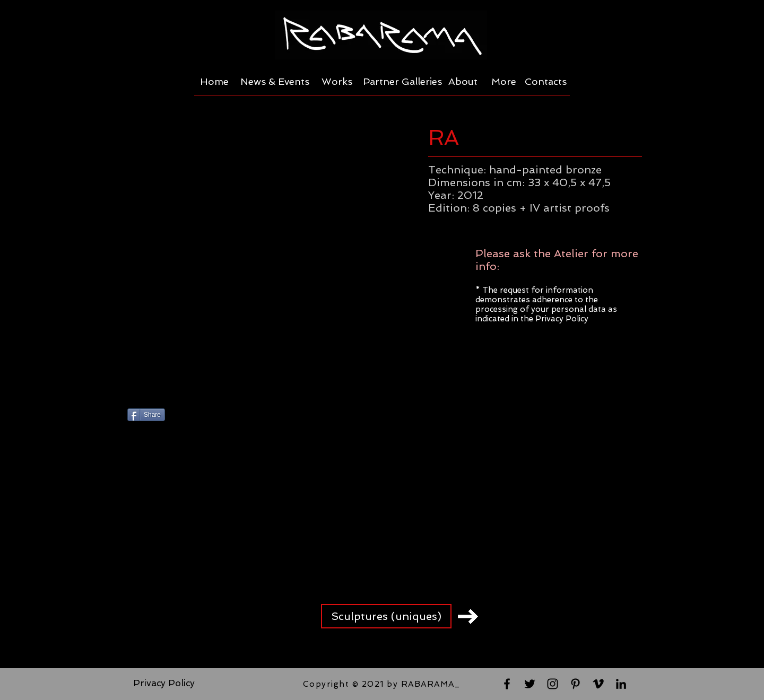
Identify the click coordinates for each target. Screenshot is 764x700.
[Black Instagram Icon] (553, 684)
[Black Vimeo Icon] (598, 684)
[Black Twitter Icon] (530, 684)
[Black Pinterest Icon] (575, 684)
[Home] (214, 82)
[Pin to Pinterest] (252, 416)
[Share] (146, 415)
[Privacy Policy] (164, 684)
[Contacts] (546, 82)
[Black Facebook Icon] (507, 684)
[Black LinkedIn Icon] (621, 684)
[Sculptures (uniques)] (386, 616)
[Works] (337, 82)
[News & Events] (275, 82)
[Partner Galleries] (402, 82)
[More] (504, 82)
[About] (463, 82)
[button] (271, 257)
